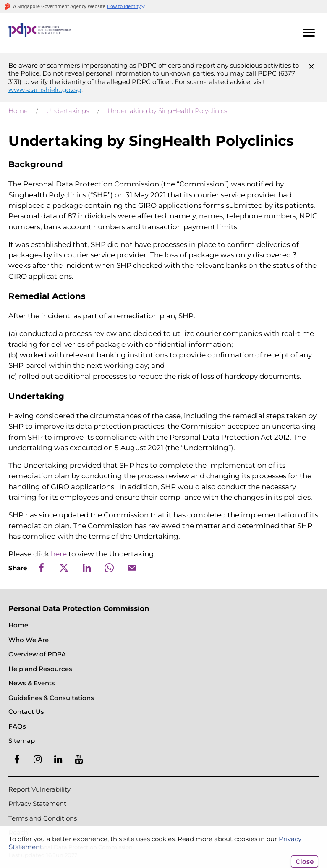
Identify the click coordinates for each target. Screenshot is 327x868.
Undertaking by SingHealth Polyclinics (167, 111)
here (60, 554)
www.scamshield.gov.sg (45, 90)
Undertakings (68, 111)
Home (18, 111)
